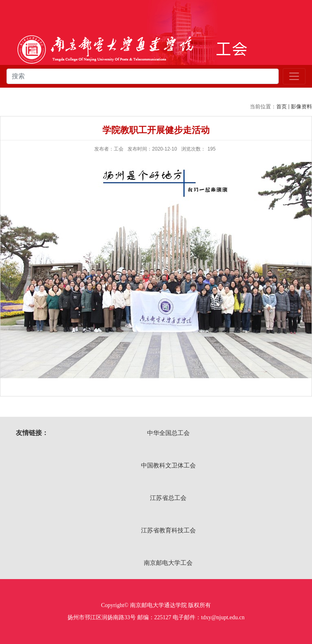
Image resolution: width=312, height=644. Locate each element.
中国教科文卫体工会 (168, 465)
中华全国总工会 (168, 433)
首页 (282, 107)
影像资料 (301, 107)
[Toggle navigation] (294, 76)
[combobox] (143, 76)
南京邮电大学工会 (168, 563)
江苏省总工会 (168, 498)
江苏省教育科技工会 (168, 530)
